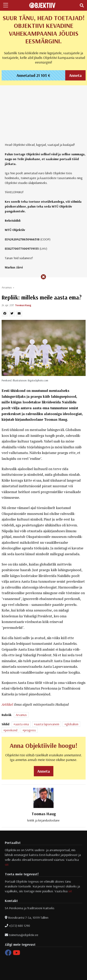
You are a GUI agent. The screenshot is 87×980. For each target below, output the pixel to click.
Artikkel (7, 704)
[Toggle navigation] (82, 5)
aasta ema (22, 724)
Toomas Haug (23, 305)
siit (7, 864)
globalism (72, 724)
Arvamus (7, 287)
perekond (11, 730)
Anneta (75, 75)
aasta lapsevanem (47, 724)
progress (30, 730)
